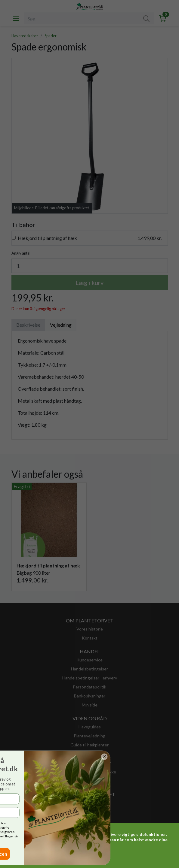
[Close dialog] (51, 756)
